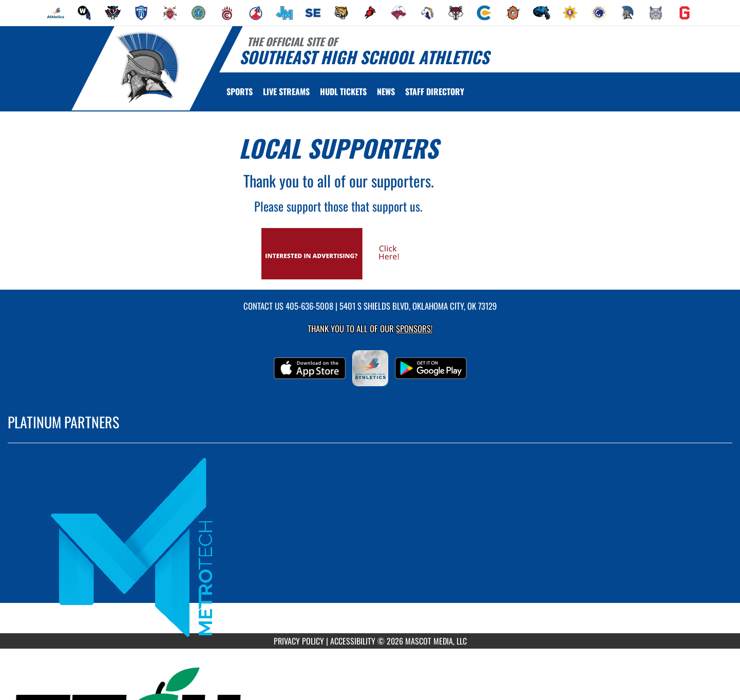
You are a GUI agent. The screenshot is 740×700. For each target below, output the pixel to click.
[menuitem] (55, 13)
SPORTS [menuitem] (240, 91)
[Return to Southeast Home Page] (147, 67)
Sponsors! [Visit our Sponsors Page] (414, 328)
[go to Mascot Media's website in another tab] (338, 252)
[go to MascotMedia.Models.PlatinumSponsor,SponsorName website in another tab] (370, 546)
